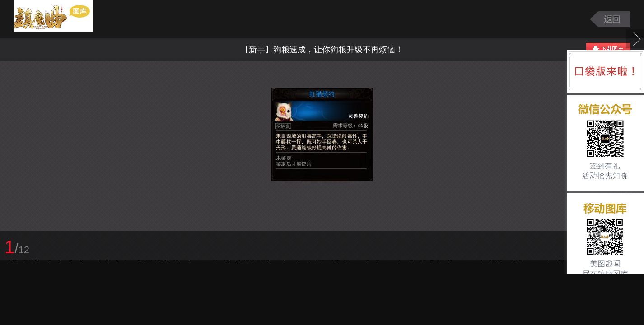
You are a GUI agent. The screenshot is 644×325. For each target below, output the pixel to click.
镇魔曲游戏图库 (64, 19)
